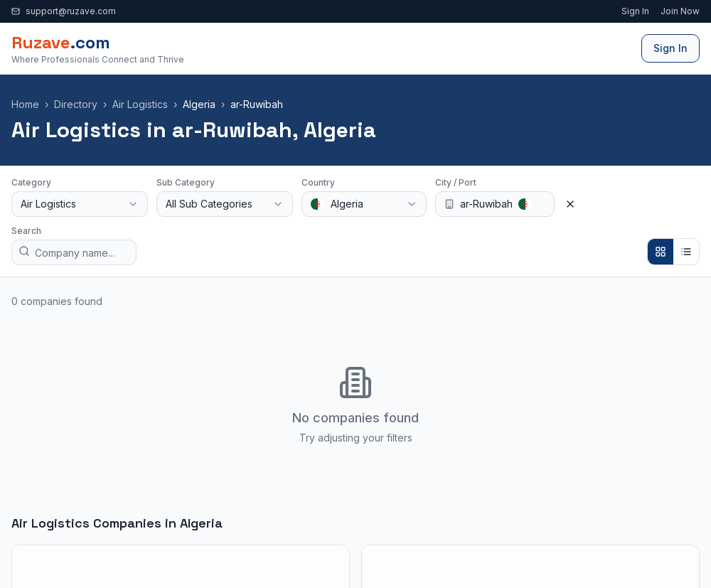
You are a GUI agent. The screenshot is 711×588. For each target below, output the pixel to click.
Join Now (680, 11)
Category (31, 182)
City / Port (456, 182)
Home (25, 104)
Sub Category (186, 182)
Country (318, 182)
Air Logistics (140, 104)
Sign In (635, 11)
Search (26, 231)
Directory (76, 104)
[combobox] (80, 204)
